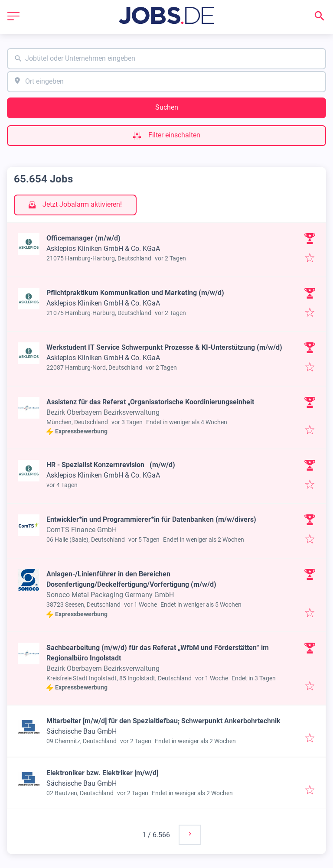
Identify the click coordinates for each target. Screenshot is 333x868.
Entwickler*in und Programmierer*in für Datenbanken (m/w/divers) (151, 519)
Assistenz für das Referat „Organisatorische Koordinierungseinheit (150, 402)
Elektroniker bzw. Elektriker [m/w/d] (102, 773)
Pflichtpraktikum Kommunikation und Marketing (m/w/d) (135, 293)
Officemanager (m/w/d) (83, 238)
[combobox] (166, 59)
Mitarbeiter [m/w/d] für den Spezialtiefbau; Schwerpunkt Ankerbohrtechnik (163, 721)
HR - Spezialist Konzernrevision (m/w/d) (111, 465)
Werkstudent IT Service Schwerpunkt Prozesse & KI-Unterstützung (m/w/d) (164, 347)
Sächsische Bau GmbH (82, 731)
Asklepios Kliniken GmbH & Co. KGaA (103, 249)
